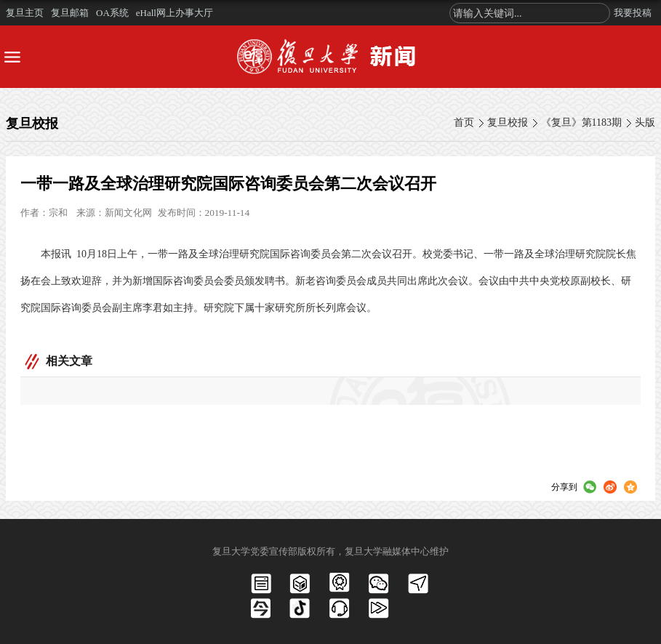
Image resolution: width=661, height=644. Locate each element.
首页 (464, 122)
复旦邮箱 (70, 13)
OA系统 (112, 13)
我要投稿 (633, 13)
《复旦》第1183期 (581, 122)
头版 (645, 122)
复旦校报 (508, 122)
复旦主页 (25, 13)
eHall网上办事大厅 (175, 13)
